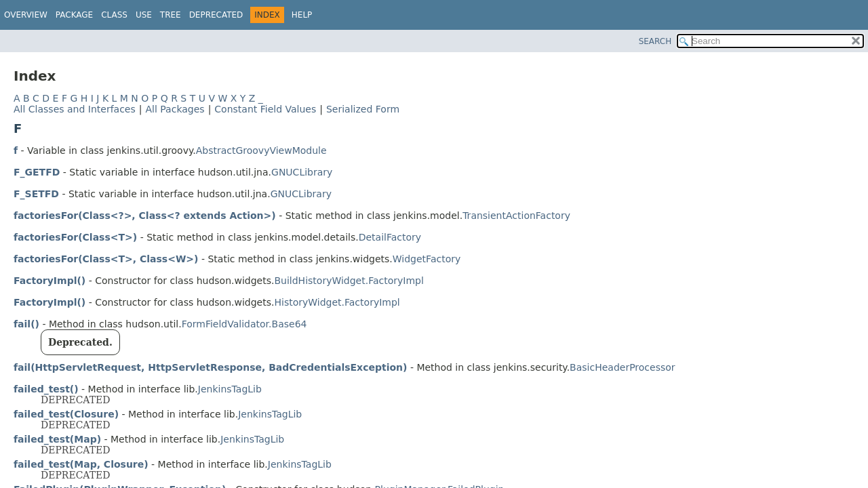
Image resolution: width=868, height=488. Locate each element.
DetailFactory (390, 237)
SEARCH (655, 41)
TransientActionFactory (516, 216)
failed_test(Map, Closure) (81, 464)
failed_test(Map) (57, 439)
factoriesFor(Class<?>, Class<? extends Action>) (145, 216)
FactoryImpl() (50, 281)
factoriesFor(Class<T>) (75, 237)
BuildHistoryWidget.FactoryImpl (349, 281)
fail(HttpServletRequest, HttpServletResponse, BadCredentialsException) (210, 367)
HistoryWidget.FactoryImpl (337, 302)
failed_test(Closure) (66, 414)
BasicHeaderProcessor (622, 367)
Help (302, 15)
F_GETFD (37, 172)
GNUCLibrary (302, 172)
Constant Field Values (265, 109)
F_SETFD (36, 194)
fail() (26, 324)
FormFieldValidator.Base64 (244, 324)
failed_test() (46, 389)
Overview (26, 15)
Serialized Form (363, 109)
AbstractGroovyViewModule (261, 150)
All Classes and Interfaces (75, 109)
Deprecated (216, 15)
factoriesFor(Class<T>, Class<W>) (106, 259)
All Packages (175, 109)
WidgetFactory (427, 259)
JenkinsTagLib (230, 389)
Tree (171, 15)
